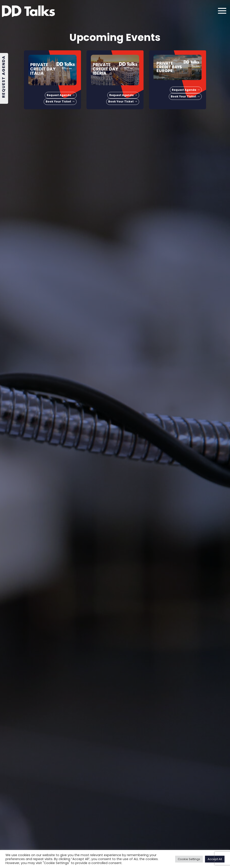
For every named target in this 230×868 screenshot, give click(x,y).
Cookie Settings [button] (189, 859)
